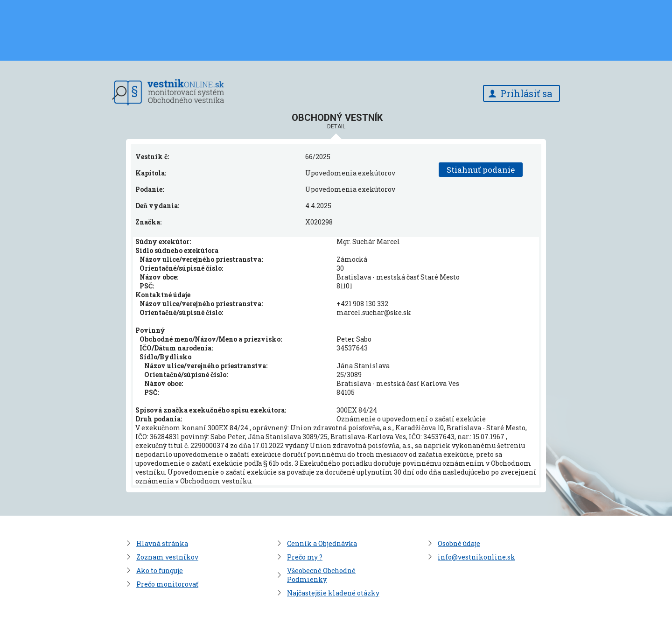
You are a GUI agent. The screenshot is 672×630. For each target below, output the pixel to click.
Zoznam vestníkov (167, 557)
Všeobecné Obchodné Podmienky (321, 575)
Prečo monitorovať (167, 584)
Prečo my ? (305, 557)
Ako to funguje (160, 570)
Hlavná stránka (162, 543)
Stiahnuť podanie (481, 170)
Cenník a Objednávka (322, 543)
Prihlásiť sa (526, 93)
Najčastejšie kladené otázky (333, 593)
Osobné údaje (459, 543)
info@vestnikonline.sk (476, 557)
